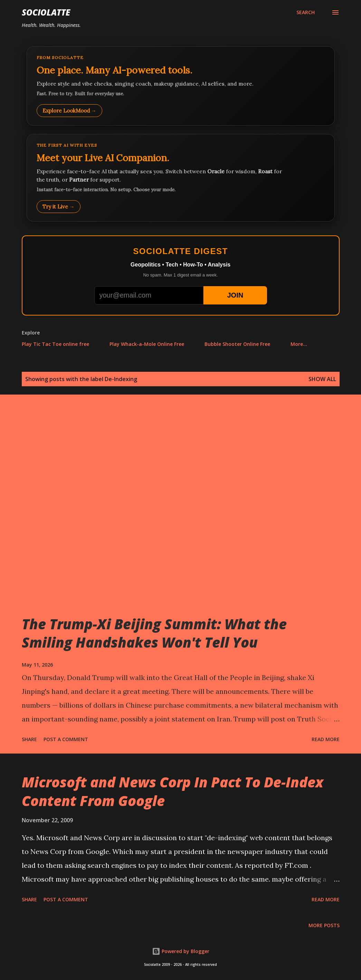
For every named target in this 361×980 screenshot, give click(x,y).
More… (299, 344)
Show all (322, 379)
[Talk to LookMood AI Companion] (181, 178)
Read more (326, 739)
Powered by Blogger (181, 951)
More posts (324, 925)
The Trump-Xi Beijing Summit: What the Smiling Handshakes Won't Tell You (154, 633)
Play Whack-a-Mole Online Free (147, 344)
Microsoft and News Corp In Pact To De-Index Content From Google (173, 791)
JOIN (235, 295)
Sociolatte (46, 12)
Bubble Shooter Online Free (237, 344)
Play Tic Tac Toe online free (55, 344)
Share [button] (29, 739)
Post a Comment (66, 739)
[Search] (306, 12)
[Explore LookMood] (181, 86)
